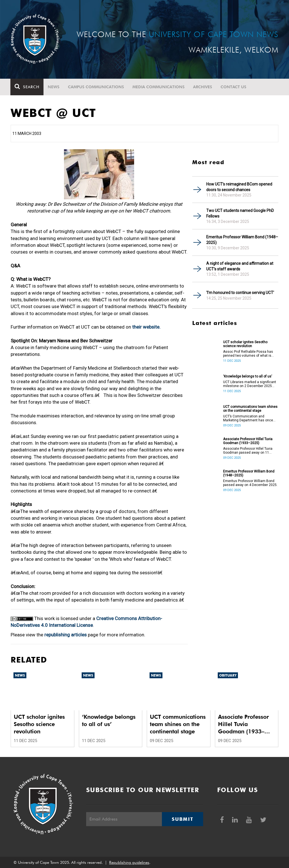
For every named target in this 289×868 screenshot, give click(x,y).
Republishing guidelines (129, 862)
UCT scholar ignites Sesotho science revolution (245, 344)
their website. (146, 327)
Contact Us (234, 87)
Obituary (228, 675)
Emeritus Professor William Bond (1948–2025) (242, 240)
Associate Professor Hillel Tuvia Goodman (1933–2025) (248, 441)
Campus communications (96, 87)
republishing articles (66, 635)
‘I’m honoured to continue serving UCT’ (240, 293)
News (54, 87)
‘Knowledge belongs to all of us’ (247, 376)
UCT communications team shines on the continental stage (250, 409)
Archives (203, 87)
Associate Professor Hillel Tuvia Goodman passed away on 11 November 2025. (248, 451)
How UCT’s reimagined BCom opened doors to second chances (239, 187)
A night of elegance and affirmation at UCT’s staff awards (240, 266)
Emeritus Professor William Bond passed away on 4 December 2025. (250, 483)
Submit (182, 819)
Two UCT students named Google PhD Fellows (240, 213)
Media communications (159, 87)
